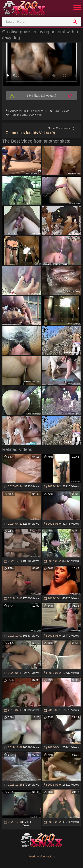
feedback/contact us (42, 856)
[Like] (13, 96)
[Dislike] (70, 96)
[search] (75, 22)
